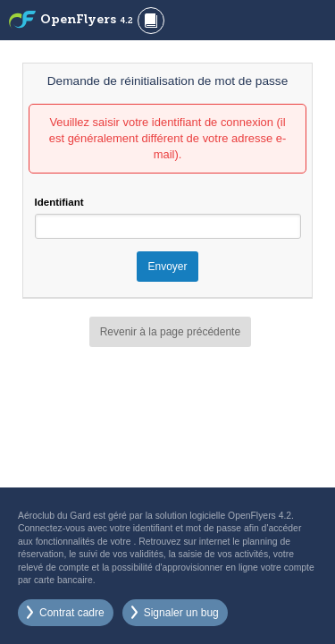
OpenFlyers (87, 20)
